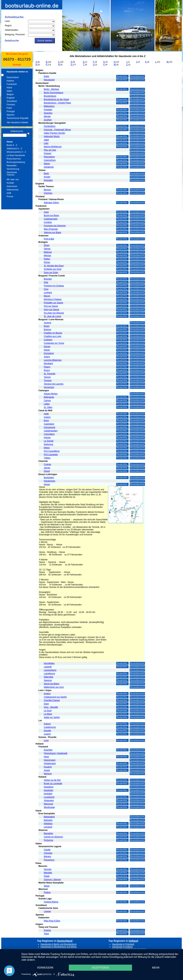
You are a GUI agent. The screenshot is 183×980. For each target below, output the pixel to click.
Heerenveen (50, 760)
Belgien (10, 94)
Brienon (47, 330)
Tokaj (46, 934)
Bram (46, 421)
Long (46, 740)
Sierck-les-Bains (52, 684)
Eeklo (46, 76)
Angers (47, 694)
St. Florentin (50, 374)
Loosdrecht (49, 797)
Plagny (47, 367)
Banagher (48, 833)
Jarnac (47, 468)
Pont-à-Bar (49, 239)
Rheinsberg (49, 157)
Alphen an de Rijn (52, 780)
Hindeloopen (50, 763)
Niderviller (49, 677)
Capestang (49, 424)
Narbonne (49, 444)
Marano (47, 856)
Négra (47, 448)
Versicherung (13, 169)
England (11, 98)
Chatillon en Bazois (53, 333)
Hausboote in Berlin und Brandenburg (59, 944)
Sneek (47, 770)
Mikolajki (48, 873)
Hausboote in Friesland (123, 944)
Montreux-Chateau (53, 299)
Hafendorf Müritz (52, 136)
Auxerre (48, 323)
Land (7, 21)
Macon (47, 296)
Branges (48, 279)
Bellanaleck (49, 817)
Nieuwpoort (49, 80)
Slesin (47, 886)
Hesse (47, 484)
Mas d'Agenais (51, 229)
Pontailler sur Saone (53, 303)
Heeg (46, 757)
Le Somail (49, 441)
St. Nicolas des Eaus (54, 266)
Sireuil (47, 471)
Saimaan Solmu (51, 203)
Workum (48, 774)
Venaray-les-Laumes (54, 384)
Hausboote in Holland (122, 947)
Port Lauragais (51, 455)
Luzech (47, 734)
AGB (9, 193)
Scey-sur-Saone (51, 310)
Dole (46, 282)
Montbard (48, 363)
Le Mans (48, 714)
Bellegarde (49, 397)
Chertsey (48, 193)
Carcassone (50, 427)
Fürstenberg (50, 126)
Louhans (48, 293)
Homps (47, 438)
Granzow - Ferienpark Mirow (57, 130)
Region (8, 26)
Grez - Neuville (51, 707)
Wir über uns (13, 180)
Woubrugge (49, 807)
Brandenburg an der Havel (56, 99)
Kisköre (47, 930)
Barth (46, 173)
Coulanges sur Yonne (54, 343)
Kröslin (47, 177)
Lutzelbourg (49, 674)
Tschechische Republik (18, 118)
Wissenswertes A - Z (16, 152)
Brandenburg (50, 96)
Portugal (11, 111)
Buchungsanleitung (16, 162)
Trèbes (47, 458)
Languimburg (50, 670)
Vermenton (49, 387)
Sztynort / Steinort (52, 880)
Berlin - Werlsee (51, 89)
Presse (10, 197)
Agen (46, 212)
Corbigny (48, 340)
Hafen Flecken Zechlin (54, 133)
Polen (9, 108)
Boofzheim (49, 478)
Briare (47, 326)
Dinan (47, 245)
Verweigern (45, 968)
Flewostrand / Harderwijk (56, 753)
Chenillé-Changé (52, 700)
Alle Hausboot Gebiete (17, 122)
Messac (47, 256)
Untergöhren (50, 160)
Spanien (11, 115)
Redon (47, 259)
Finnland (11, 105)
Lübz (46, 143)
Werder (47, 116)
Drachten (48, 750)
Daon (46, 704)
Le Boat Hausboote (16, 155)
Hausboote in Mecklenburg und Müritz (59, 947)
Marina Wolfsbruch (53, 147)
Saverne (48, 680)
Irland (9, 88)
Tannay (47, 377)
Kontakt (17, 65)
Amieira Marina (51, 902)
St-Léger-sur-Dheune (54, 313)
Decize (47, 347)
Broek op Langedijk (53, 783)
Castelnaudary (51, 431)
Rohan (47, 262)
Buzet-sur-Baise (51, 215)
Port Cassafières (52, 451)
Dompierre (49, 353)
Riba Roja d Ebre (52, 921)
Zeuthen (48, 120)
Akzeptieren (100, 968)
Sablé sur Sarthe (52, 717)
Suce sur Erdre (51, 272)
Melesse (48, 252)
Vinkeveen (49, 800)
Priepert (48, 153)
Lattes (47, 404)
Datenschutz (13, 190)
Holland (10, 81)
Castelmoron (50, 727)
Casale (47, 850)
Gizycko (48, 869)
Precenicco (49, 860)
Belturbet (48, 820)
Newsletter (12, 166)
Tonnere (48, 380)
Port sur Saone (51, 306)
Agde (46, 414)
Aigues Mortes (51, 394)
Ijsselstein (49, 790)
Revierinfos (122, 76)
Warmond (48, 804)
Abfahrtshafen (12, 30)
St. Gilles (48, 407)
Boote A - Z (12, 145)
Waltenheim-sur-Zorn (54, 687)
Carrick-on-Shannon (53, 837)
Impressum (12, 186)
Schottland (12, 101)
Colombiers (49, 434)
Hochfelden (49, 663)
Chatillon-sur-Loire (53, 336)
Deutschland (13, 77)
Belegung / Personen (15, 35)
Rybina (47, 892)
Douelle (47, 731)
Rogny (47, 370)
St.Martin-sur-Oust (53, 269)
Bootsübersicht (137, 76)
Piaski (47, 876)
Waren (47, 164)
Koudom (48, 767)
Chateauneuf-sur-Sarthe (55, 697)
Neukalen (48, 180)
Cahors (47, 724)
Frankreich (12, 84)
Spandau (48, 113)
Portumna (48, 840)
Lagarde (48, 667)
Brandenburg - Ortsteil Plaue (57, 103)
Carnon (47, 401)
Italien (9, 91)
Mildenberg (49, 106)
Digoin (47, 350)
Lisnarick (48, 827)
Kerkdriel (48, 794)
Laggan (47, 911)
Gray (46, 289)
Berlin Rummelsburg (54, 93)
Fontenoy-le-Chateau (54, 286)
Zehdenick (49, 167)
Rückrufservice (14, 159)
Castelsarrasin (51, 219)
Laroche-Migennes (53, 360)
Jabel (46, 140)
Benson (47, 190)
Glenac (47, 249)
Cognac (47, 464)
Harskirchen (50, 481)
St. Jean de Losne (52, 316)
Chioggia (48, 853)
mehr (156, 968)
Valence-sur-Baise (52, 232)
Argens (47, 417)
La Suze (48, 711)
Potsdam (48, 110)
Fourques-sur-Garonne (55, 226)
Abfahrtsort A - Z (14, 149)
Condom (48, 222)
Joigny (47, 357)
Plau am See (50, 150)
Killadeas (48, 824)
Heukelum (49, 787)
